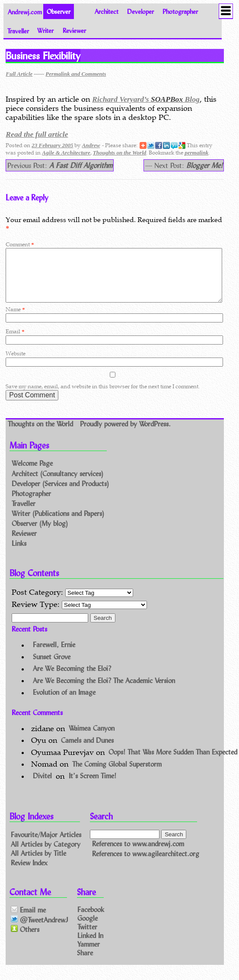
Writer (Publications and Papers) (58, 524)
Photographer (180, 11)
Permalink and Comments (76, 74)
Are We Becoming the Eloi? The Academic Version (104, 691)
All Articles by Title (38, 863)
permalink (196, 153)
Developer (140, 11)
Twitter (87, 937)
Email (15, 342)
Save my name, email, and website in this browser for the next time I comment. (103, 397)
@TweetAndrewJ (40, 930)
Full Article (19, 74)
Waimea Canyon (92, 739)
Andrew (91, 145)
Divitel (42, 786)
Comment (20, 244)
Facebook (91, 920)
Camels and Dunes (87, 750)
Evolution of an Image (64, 703)
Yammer (89, 954)
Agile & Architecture (66, 153)
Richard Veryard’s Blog (146, 99)
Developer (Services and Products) (60, 494)
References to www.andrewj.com (138, 854)
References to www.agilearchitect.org (146, 864)
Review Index (29, 873)
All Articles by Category (46, 854)
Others (25, 940)
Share (85, 962)
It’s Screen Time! (92, 786)
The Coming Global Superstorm (117, 774)
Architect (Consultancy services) (57, 484)
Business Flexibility (43, 55)
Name (15, 320)
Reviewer (74, 31)
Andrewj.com (25, 11)
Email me (28, 920)
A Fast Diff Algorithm (81, 165)
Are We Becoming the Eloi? (72, 679)
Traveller (18, 31)
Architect (107, 11)
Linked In (90, 945)
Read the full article (37, 134)
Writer (45, 31)
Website (16, 364)
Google (88, 928)
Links (19, 553)
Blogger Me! (204, 165)
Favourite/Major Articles (46, 844)
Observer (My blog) (40, 534)
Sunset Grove (52, 667)
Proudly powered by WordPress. (125, 434)
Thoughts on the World (119, 153)
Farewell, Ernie (54, 655)
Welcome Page (32, 474)
